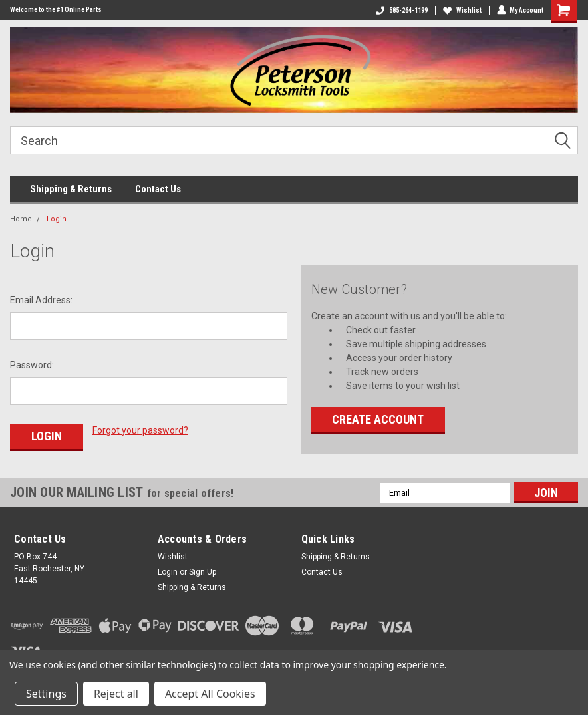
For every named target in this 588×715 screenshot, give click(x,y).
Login (57, 219)
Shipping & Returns (71, 189)
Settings (46, 694)
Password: (32, 365)
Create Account (378, 419)
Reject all (116, 694)
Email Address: (41, 300)
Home (21, 219)
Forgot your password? (140, 430)
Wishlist (462, 10)
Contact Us (158, 189)
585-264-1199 (401, 10)
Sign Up (203, 572)
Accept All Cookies (210, 694)
